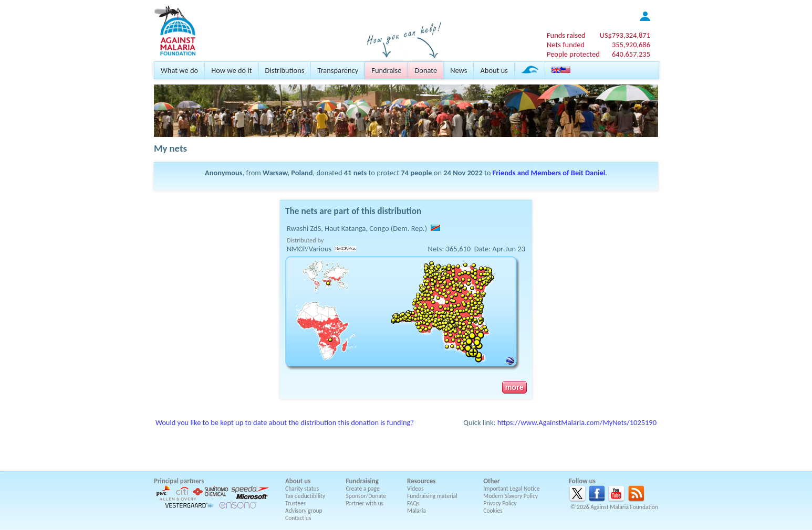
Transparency (338, 70)
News (459, 70)
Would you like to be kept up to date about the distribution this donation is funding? (285, 422)
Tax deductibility (305, 496)
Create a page (363, 489)
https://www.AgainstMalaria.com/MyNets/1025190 (577, 422)
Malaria (417, 511)
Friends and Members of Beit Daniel (549, 173)
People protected (573, 54)
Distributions (285, 70)
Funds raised (566, 35)
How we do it (231, 70)
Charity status (302, 489)
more (514, 387)
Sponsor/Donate (366, 496)
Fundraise (386, 70)
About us (494, 70)
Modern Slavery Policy (511, 496)
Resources (421, 481)
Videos (415, 489)
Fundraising (362, 481)
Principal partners (179, 481)
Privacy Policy (500, 503)
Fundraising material (432, 496)
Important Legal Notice (511, 489)
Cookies (493, 511)
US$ (625, 35)
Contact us (298, 518)
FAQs (413, 503)
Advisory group (304, 511)
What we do (179, 70)
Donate (426, 70)
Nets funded (566, 45)
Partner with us (365, 503)
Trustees (295, 503)
